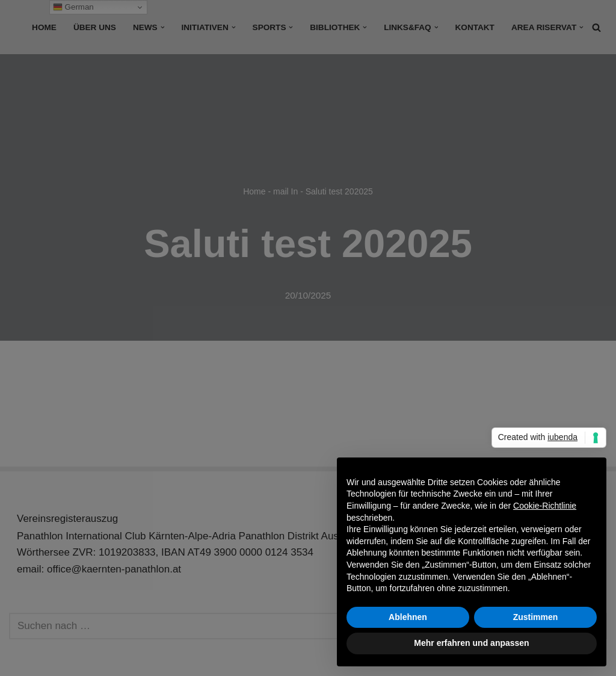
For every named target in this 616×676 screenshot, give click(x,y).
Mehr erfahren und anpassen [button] (471, 643)
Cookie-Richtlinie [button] (545, 506)
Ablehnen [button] (408, 617)
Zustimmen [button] (536, 617)
